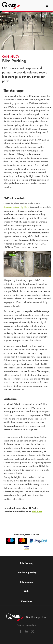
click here (37, 512)
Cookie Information (26, 625)
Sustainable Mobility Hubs (16, 207)
